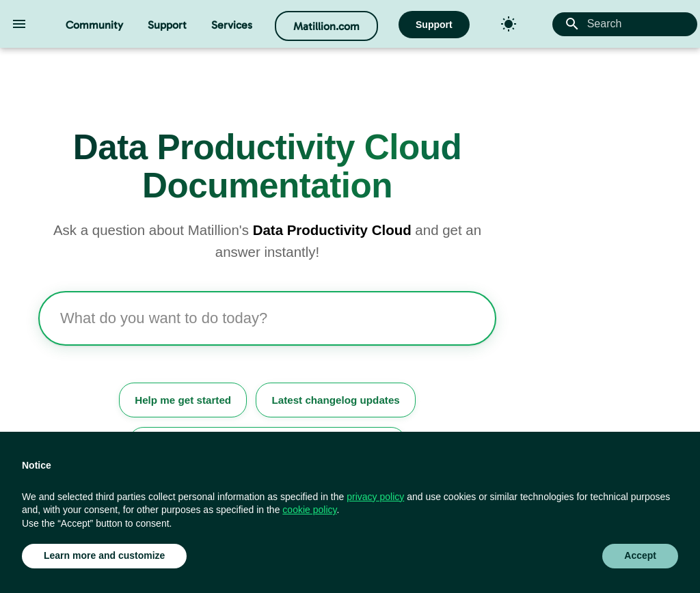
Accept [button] (640, 555)
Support (167, 25)
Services (232, 25)
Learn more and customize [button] (104, 555)
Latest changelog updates (335, 400)
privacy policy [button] (375, 497)
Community (94, 25)
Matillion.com (326, 26)
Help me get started (183, 400)
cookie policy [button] (309, 510)
